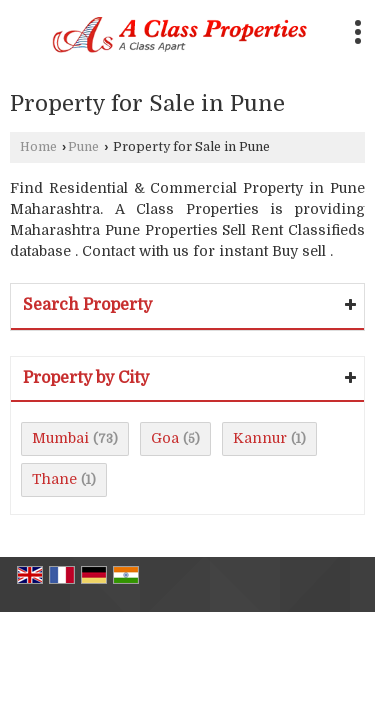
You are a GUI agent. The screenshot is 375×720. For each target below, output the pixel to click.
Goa (165, 438)
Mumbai (60, 438)
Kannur (260, 438)
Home (38, 147)
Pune (83, 147)
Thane (54, 479)
